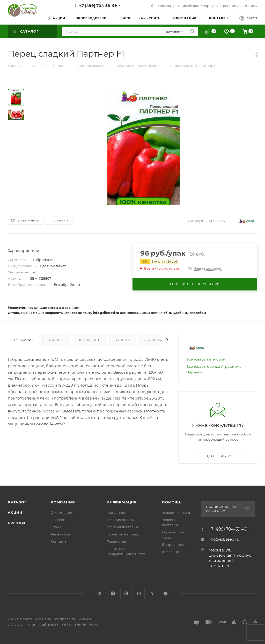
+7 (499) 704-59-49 (98, 6)
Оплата (123, 340)
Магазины (116, 512)
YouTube (139, 593)
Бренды (17, 523)
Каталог (17, 502)
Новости (58, 520)
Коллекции (172, 552)
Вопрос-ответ (174, 545)
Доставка (154, 340)
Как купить (90, 340)
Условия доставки (122, 527)
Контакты (59, 541)
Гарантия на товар (123, 534)
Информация (122, 502)
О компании (62, 512)
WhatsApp (165, 593)
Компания (63, 502)
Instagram (126, 593)
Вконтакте (100, 593)
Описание (24, 340)
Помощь (172, 502)
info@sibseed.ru (224, 539)
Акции (15, 512)
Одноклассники (152, 593)
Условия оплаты (121, 520)
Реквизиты (60, 534)
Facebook (113, 593)
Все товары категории (206, 359)
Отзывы (56, 340)
